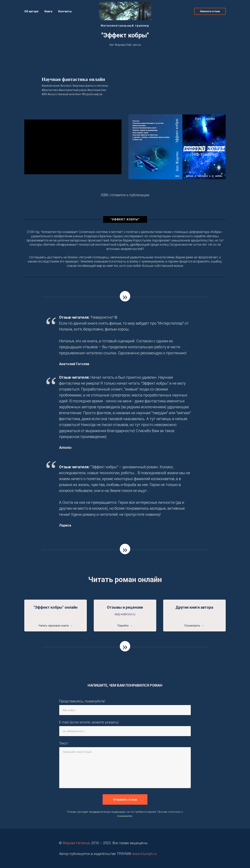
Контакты (65, 11)
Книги (48, 11)
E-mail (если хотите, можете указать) (89, 722)
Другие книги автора (194, 607)
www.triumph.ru (144, 854)
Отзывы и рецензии (125, 607)
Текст (64, 743)
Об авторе (31, 11)
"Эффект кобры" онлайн (55, 607)
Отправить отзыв (125, 800)
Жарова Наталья (76, 843)
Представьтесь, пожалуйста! (82, 701)
